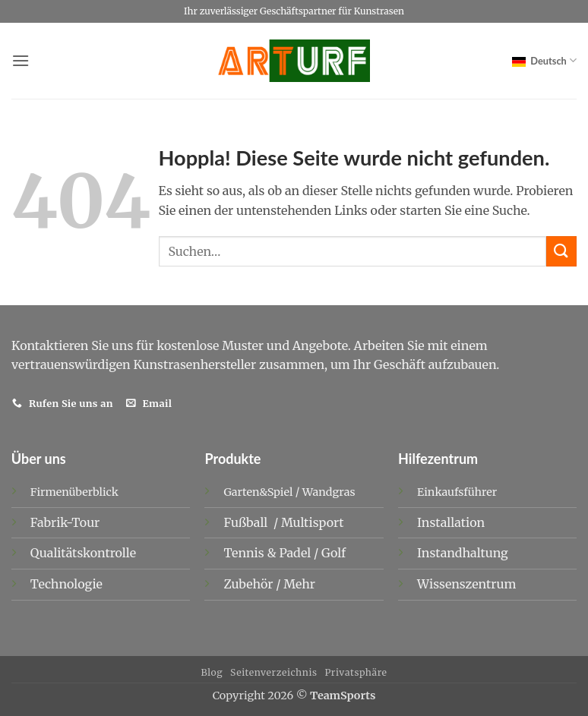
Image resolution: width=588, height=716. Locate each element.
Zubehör (250, 584)
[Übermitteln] (561, 251)
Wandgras (329, 492)
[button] (21, 60)
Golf (335, 553)
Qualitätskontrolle (83, 553)
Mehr (299, 584)
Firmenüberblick (74, 492)
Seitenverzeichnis (274, 672)
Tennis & (251, 553)
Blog (212, 672)
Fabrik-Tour (65, 522)
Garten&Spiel (258, 492)
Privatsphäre (356, 672)
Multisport (314, 522)
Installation (451, 522)
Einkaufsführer (457, 492)
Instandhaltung (463, 553)
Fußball (247, 522)
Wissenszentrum (466, 584)
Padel (296, 553)
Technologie (66, 584)
